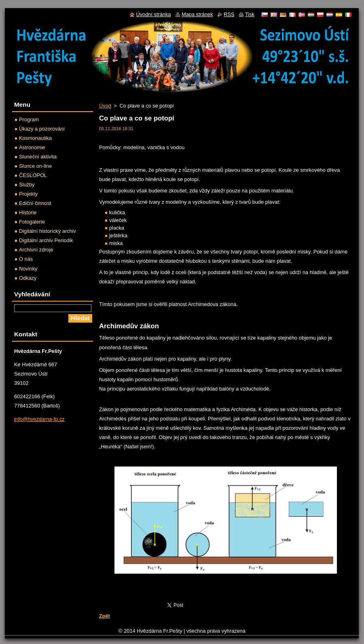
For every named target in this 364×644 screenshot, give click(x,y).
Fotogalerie (32, 222)
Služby (27, 185)
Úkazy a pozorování (42, 129)
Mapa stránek (197, 14)
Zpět (105, 616)
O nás (26, 259)
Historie (28, 212)
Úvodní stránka (153, 14)
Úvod (105, 106)
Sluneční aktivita (38, 157)
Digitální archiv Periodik (46, 240)
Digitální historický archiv (48, 231)
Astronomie (32, 147)
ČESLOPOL (33, 175)
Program (29, 119)
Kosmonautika (35, 138)
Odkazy (28, 278)
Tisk (250, 14)
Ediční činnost (35, 203)
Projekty (28, 194)
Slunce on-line (35, 166)
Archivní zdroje (36, 250)
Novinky (28, 269)
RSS (229, 14)
